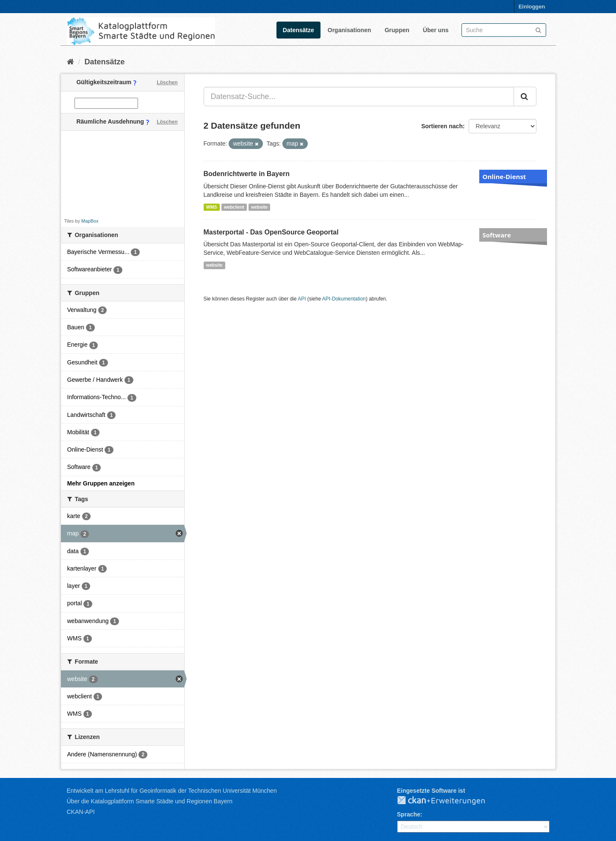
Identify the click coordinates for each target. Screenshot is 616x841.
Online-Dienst (504, 176)
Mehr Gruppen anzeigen (101, 483)
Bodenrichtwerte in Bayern (247, 174)
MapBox (90, 221)
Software (497, 235)
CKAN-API (81, 812)
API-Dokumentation (344, 299)
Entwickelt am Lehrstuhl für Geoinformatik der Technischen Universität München (172, 791)
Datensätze (298, 30)
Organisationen (349, 30)
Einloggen (532, 7)
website (259, 207)
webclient (234, 207)
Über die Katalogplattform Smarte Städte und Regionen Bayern (150, 801)
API (302, 299)
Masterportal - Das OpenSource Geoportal (271, 232)
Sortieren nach (442, 126)
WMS (212, 207)
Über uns (436, 30)
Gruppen (397, 30)
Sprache (409, 814)
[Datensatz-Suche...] (359, 97)
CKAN (448, 801)
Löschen (167, 83)
